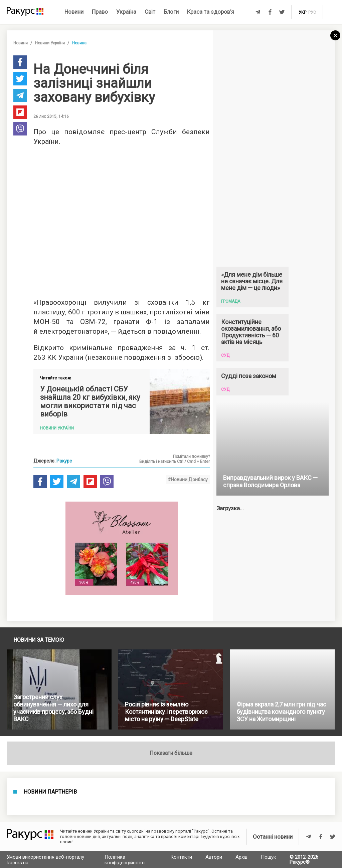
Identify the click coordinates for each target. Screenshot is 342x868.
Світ (150, 12)
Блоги (171, 12)
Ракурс (64, 461)
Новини (74, 12)
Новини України (50, 43)
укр (302, 12)
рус (312, 12)
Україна (126, 12)
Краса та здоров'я (211, 12)
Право (100, 12)
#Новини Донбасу (188, 480)
